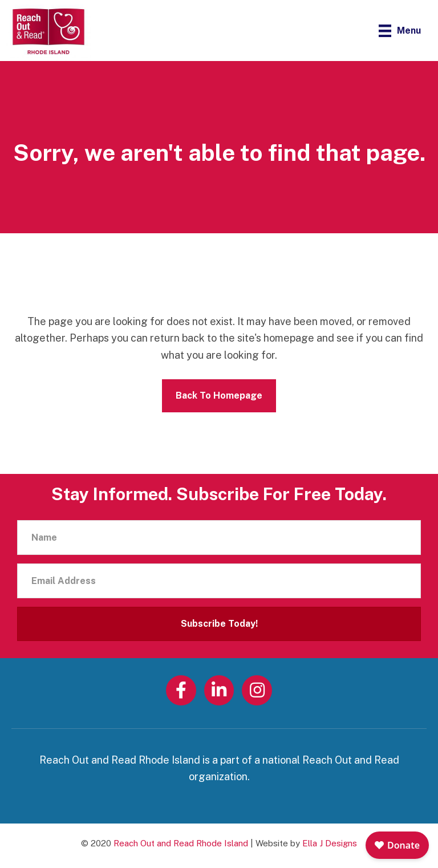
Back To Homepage (219, 396)
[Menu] (400, 31)
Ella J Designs (330, 843)
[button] (219, 624)
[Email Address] (219, 581)
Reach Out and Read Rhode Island (181, 843)
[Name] (219, 538)
